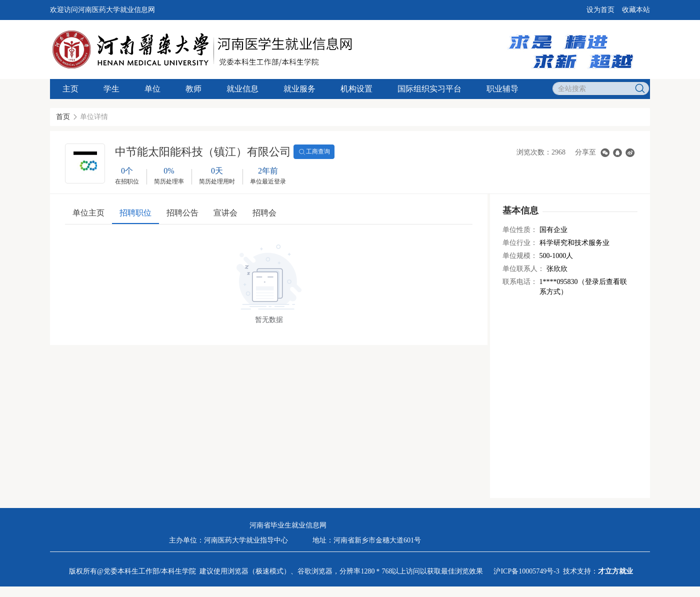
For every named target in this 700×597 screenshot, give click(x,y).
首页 (63, 117)
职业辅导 (502, 89)
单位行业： (520, 243)
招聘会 (264, 213)
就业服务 (299, 89)
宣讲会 (225, 213)
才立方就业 (615, 571)
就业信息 (242, 89)
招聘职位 (135, 213)
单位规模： (520, 256)
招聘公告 (182, 213)
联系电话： (520, 282)
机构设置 (356, 89)
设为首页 (600, 10)
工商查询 (314, 152)
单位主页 (88, 213)
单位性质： (520, 230)
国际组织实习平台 (429, 89)
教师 (193, 89)
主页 (70, 89)
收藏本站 (636, 10)
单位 (152, 89)
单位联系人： (523, 269)
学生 (111, 89)
